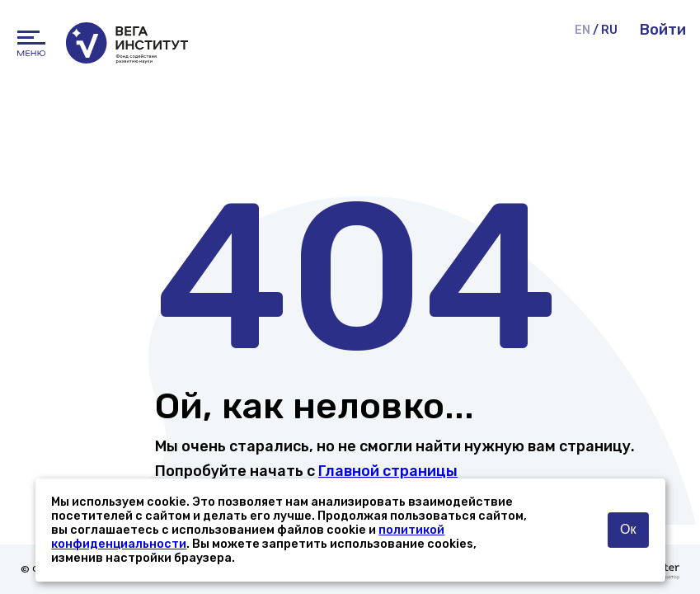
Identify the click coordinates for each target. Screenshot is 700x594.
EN (583, 30)
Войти (663, 30)
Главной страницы (388, 471)
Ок (628, 529)
